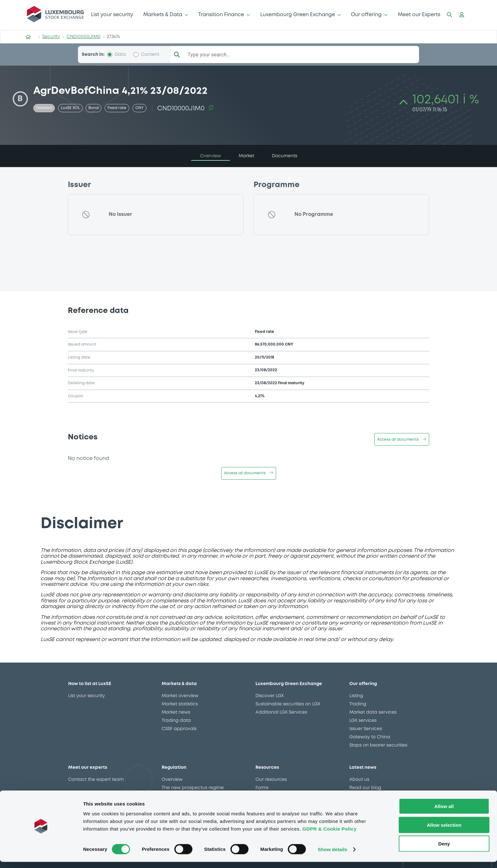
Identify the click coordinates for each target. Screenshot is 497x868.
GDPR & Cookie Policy (329, 835)
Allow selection (444, 831)
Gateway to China (370, 737)
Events (263, 796)
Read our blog (365, 788)
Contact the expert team (96, 780)
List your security (112, 15)
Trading (358, 704)
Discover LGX (270, 696)
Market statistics (180, 704)
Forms (262, 788)
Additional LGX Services (281, 712)
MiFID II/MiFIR (176, 796)
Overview (172, 780)
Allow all (444, 812)
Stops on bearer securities (378, 745)
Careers (358, 796)
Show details (333, 855)
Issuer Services (366, 729)
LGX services (363, 721)
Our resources (271, 780)
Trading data (176, 721)
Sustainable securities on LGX (288, 704)
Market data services (373, 712)
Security (51, 37)
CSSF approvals (179, 729)
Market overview (180, 696)
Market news (176, 712)
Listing (356, 696)
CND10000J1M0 (84, 37)
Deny (444, 850)
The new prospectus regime (193, 788)
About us (359, 780)
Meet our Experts (419, 15)
